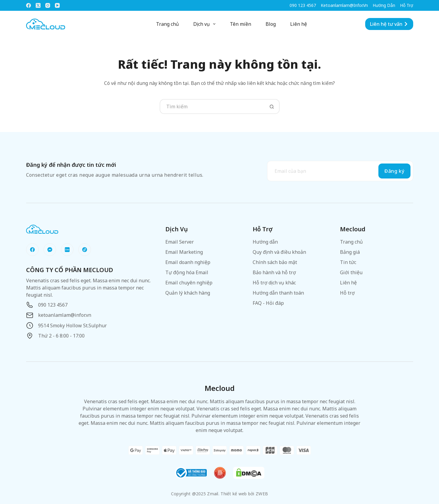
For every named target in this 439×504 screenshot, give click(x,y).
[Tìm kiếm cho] (212, 106)
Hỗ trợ (407, 5)
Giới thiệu (351, 272)
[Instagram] (48, 5)
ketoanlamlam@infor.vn (344, 5)
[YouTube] (57, 5)
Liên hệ (299, 24)
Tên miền (241, 24)
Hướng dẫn (384, 5)
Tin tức (348, 262)
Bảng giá (350, 252)
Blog (271, 24)
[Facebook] (29, 5)
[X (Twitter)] (38, 5)
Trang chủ (167, 24)
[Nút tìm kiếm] (272, 106)
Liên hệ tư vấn (389, 24)
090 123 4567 (303, 5)
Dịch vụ (206, 24)
